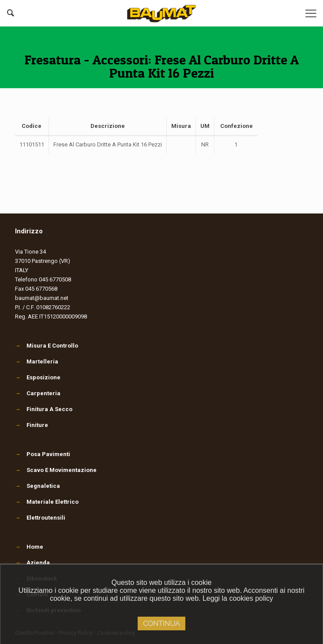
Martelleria (37, 361)
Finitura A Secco (44, 409)
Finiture (32, 425)
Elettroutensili (40, 518)
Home (35, 547)
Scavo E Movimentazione (56, 470)
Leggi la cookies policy (238, 598)
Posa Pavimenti (43, 454)
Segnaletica (38, 486)
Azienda (38, 563)
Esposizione (38, 377)
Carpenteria (38, 393)
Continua (161, 623)
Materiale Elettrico (47, 502)
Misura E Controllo (47, 346)
